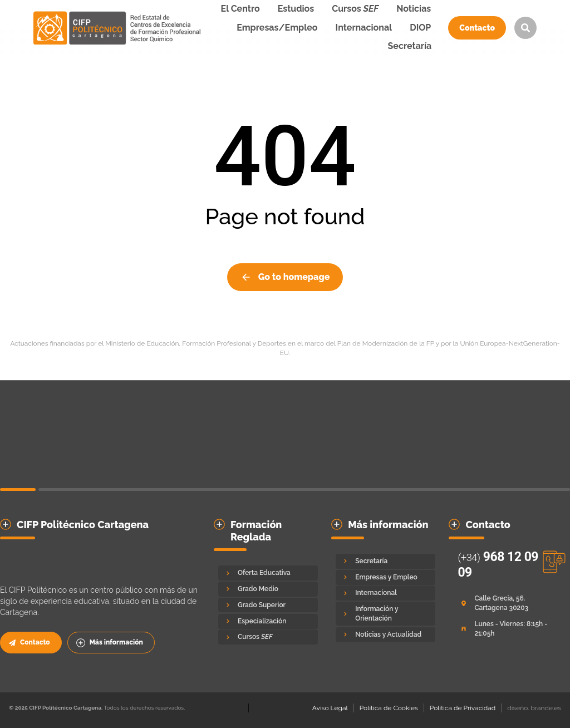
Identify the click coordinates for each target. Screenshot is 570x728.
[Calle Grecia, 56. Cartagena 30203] (507, 603)
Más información (110, 643)
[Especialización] (268, 621)
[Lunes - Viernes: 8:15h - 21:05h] (507, 629)
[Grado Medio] (268, 589)
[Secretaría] (385, 561)
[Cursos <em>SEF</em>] (268, 637)
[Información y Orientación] (385, 614)
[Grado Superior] (268, 605)
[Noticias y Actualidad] (385, 635)
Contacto (477, 28)
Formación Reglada (256, 531)
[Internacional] (385, 593)
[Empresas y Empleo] (385, 577)
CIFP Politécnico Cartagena (83, 525)
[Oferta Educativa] (268, 573)
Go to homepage (285, 277)
